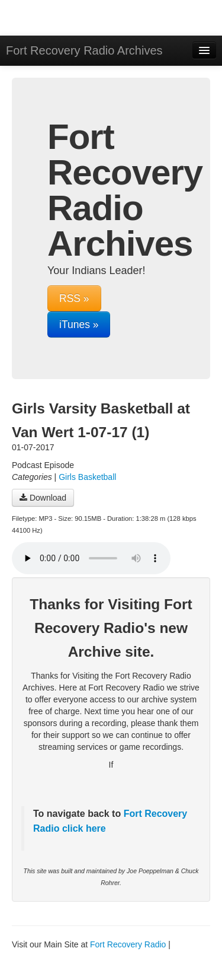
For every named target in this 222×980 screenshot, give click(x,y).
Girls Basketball (87, 477)
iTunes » (79, 324)
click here (82, 828)
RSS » (74, 298)
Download (43, 498)
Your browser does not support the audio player (91, 558)
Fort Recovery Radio (128, 944)
